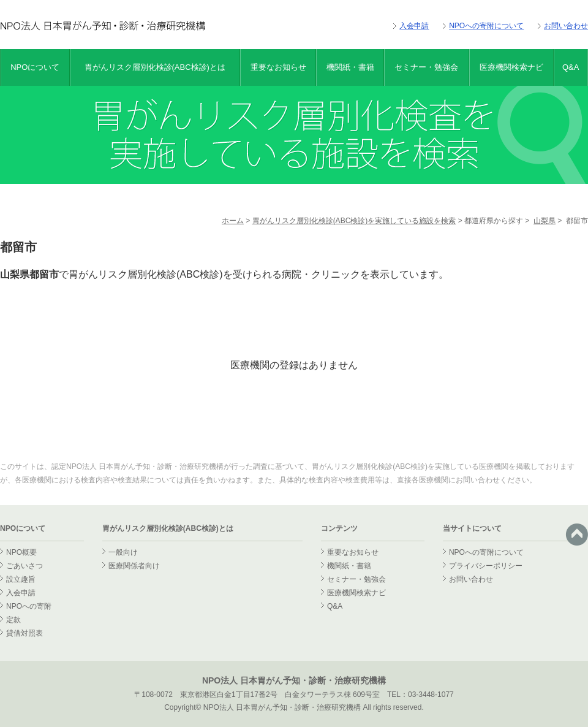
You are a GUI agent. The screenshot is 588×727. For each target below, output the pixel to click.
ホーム (233, 221)
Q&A (571, 67)
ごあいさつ (24, 566)
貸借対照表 (24, 633)
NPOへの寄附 (29, 606)
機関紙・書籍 (350, 67)
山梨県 (545, 221)
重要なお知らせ (278, 67)
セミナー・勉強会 (426, 67)
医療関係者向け (134, 566)
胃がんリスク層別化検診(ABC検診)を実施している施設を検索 (354, 221)
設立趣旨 (21, 579)
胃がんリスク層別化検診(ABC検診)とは (155, 67)
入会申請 (414, 26)
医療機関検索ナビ (511, 67)
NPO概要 (21, 552)
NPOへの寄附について (486, 26)
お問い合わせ (566, 26)
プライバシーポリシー (486, 566)
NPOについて (35, 67)
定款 (13, 620)
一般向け (123, 552)
